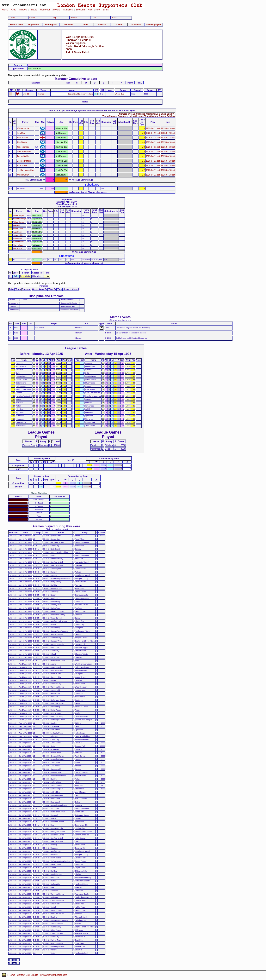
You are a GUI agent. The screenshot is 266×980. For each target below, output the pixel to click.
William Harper (18, 216)
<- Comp (53, 18)
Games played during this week (57, 526)
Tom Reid (21, 133)
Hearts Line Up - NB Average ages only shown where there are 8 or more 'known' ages (92, 110)
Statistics (68, 10)
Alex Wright (22, 142)
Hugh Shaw (17, 232)
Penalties (68, 25)
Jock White (22, 165)
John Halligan (18, 245)
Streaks (102, 25)
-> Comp (73, 18)
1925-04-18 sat (168, 128)
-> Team (114, 18)
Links (106, 10)
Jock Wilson (22, 138)
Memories (45, 10)
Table (85, 25)
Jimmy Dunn (18, 239)
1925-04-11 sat (153, 128)
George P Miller (24, 161)
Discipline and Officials (46, 296)
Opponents (34, 25)
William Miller (18, 229)
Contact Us (23, 975)
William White (23, 128)
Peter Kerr (17, 225)
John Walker (18, 248)
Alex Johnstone (24, 152)
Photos (33, 10)
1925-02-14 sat (153, 138)
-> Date (93, 18)
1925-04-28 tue (168, 138)
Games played (154, 25)
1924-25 (26, 94)
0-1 (97, 94)
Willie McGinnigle (19, 219)
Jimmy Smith (23, 156)
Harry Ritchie (18, 235)
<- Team (12, 18)
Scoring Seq (51, 25)
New (98, 10)
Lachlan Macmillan (25, 170)
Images (23, 10)
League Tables (76, 348)
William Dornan (19, 222)
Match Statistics (39, 493)
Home (5, 10)
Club (14, 10)
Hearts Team (16, 25)
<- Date (32, 18)
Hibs (90, 10)
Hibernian (40, 94)
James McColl (18, 242)
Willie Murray (23, 175)
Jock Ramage (23, 147)
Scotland (80, 10)
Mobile (57, 10)
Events (119, 25)
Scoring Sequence (29, 269)
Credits (34, 975)
